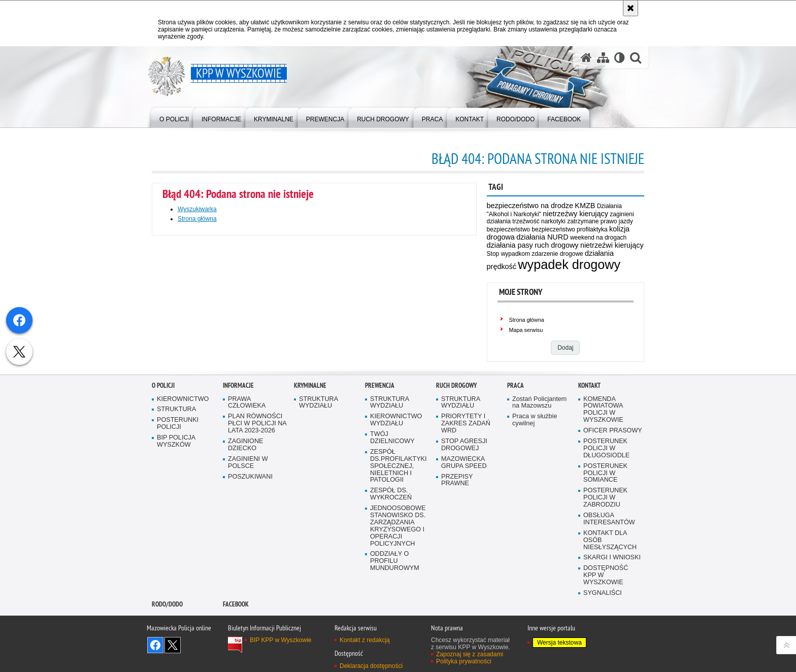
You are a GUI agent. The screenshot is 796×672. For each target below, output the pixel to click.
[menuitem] (174, 117)
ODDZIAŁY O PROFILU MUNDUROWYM (395, 655)
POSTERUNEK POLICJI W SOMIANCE (605, 567)
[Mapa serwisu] (603, 58)
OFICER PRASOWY (613, 525)
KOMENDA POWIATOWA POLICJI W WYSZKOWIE (603, 504)
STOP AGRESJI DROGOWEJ (464, 539)
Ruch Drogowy (456, 479)
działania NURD (542, 237)
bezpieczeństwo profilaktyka (569, 229)
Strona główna (527, 320)
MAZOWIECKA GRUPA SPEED (464, 557)
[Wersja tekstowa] (620, 58)
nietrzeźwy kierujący (575, 214)
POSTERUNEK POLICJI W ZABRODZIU (605, 592)
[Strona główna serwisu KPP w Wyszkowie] (586, 58)
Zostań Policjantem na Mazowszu (539, 497)
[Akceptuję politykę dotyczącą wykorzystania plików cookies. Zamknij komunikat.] (631, 8)
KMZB (585, 206)
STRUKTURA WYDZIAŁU (319, 497)
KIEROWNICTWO (183, 493)
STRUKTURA (176, 503)
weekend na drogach (598, 238)
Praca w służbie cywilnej (535, 514)
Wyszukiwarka (197, 209)
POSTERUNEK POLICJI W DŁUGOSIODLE (606, 542)
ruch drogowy (556, 245)
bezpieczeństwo (508, 229)
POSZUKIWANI (250, 571)
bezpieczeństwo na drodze (530, 206)
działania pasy (510, 245)
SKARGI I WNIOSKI (612, 651)
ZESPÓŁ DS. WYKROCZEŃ (391, 588)
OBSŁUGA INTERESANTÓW (609, 613)
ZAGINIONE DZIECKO (245, 539)
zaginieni (622, 214)
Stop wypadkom (508, 254)
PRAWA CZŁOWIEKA (247, 497)
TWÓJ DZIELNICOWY (392, 532)
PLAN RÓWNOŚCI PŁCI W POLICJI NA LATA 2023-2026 (257, 517)
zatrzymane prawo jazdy (600, 221)
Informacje (238, 479)
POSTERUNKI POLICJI (178, 517)
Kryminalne (310, 479)
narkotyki (553, 221)
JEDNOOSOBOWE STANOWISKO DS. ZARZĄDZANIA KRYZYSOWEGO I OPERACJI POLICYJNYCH (398, 620)
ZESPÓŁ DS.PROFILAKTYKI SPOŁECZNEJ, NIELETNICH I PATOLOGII (399, 560)
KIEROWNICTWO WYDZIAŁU (396, 514)
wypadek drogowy (569, 264)
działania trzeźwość (513, 221)
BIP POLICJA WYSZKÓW (176, 535)
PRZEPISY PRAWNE (457, 574)
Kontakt (589, 479)
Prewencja (380, 479)
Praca (516, 479)
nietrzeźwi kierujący (612, 245)
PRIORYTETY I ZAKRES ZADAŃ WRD (466, 517)
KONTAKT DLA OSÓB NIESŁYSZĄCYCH (610, 634)
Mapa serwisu (526, 330)
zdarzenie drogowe (557, 254)
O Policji (163, 479)
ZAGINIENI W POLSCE (248, 557)
